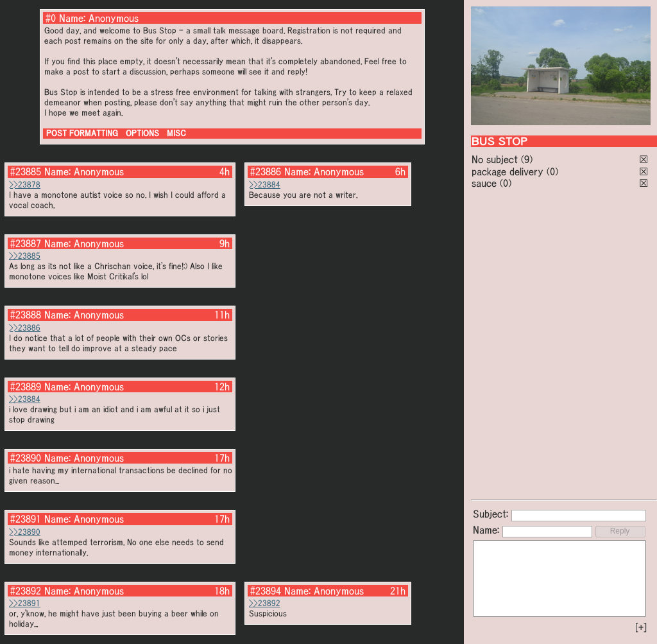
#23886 (266, 171)
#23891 (26, 519)
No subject (496, 159)
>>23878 (25, 185)
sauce (484, 183)
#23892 (26, 591)
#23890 (26, 458)
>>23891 (25, 603)
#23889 (26, 387)
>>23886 (25, 328)
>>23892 (265, 603)
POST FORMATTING (82, 133)
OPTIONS (142, 133)
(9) (527, 159)
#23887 (26, 243)
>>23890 (25, 532)
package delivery (508, 171)
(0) (552, 171)
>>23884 (265, 185)
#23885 (26, 171)
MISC (176, 133)
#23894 (266, 591)
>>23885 (25, 256)
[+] (641, 627)
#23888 (26, 315)
